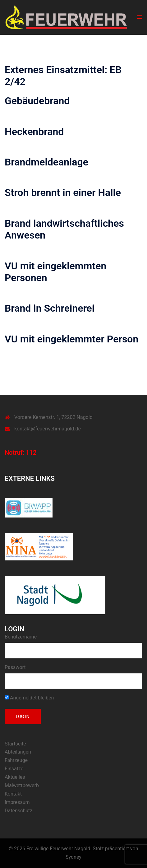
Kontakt (13, 794)
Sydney (73, 857)
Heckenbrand (34, 132)
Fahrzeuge (16, 760)
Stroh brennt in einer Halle (63, 193)
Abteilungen (18, 752)
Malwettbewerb (22, 785)
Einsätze (14, 769)
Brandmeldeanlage (46, 162)
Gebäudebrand (37, 101)
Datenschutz (18, 811)
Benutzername (21, 637)
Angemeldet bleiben (29, 698)
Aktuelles (15, 777)
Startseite (15, 744)
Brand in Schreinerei (50, 308)
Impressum (17, 802)
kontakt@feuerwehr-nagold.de (48, 429)
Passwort (15, 667)
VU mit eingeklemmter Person (71, 339)
